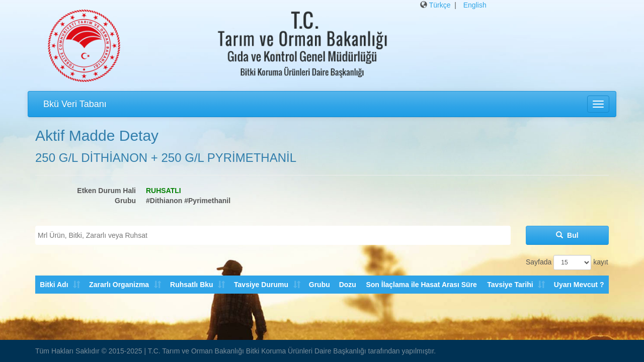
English (475, 5)
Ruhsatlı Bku (191, 285)
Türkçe (440, 5)
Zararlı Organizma (119, 285)
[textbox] (275, 235)
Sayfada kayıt (567, 262)
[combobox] (273, 235)
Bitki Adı (54, 285)
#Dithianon (164, 201)
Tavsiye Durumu (261, 285)
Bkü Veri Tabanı (75, 104)
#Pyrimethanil (207, 201)
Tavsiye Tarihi (510, 285)
